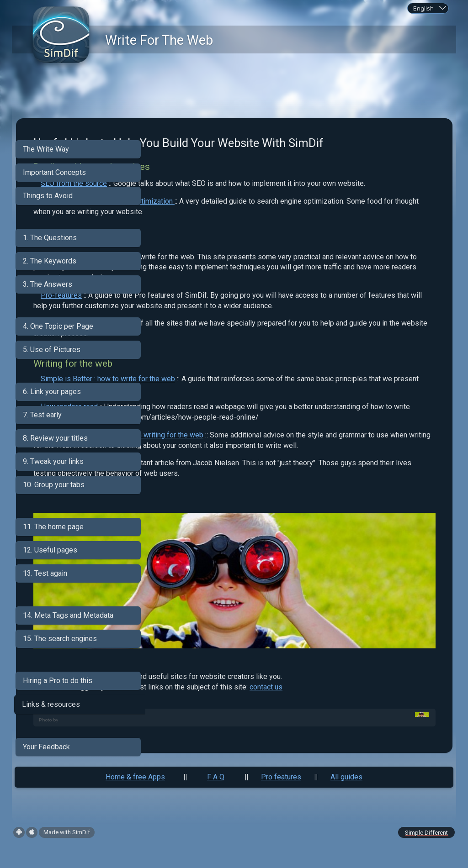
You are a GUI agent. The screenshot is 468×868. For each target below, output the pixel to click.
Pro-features (190, 333)
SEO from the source (202, 200)
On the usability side (202, 531)
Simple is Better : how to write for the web (236, 427)
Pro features (281, 800)
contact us (394, 712)
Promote (183, 284)
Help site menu (193, 371)
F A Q (216, 800)
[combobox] (428, 8)
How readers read (198, 455)
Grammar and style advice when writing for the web (250, 493)
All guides (346, 800)
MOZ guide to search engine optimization (236, 228)
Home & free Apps (135, 800)
